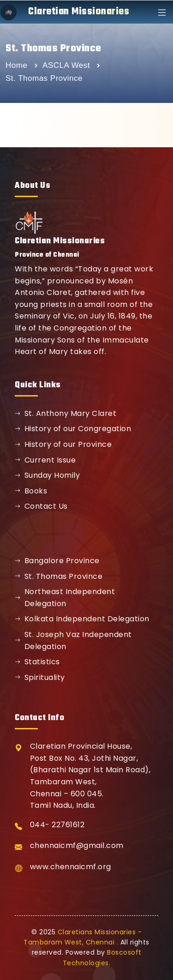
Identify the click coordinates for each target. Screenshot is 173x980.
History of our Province (63, 444)
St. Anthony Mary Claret (66, 413)
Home (16, 65)
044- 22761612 (57, 825)
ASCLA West (67, 65)
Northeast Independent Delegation (65, 598)
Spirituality (40, 677)
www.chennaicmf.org (71, 867)
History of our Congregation (73, 429)
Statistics (37, 662)
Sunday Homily (47, 475)
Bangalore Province (57, 561)
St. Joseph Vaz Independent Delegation (73, 640)
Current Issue (45, 460)
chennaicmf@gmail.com (77, 845)
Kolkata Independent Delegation (82, 619)
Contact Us (41, 506)
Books (31, 491)
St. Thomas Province (59, 576)
